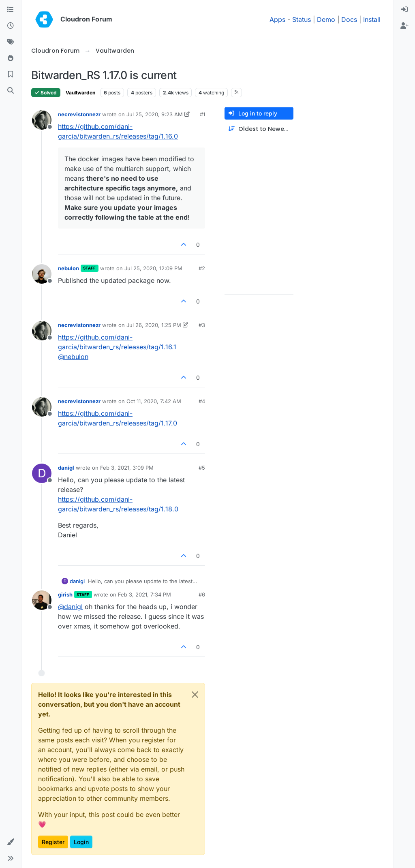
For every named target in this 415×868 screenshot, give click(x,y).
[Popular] (11, 58)
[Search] (11, 91)
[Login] (404, 10)
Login (81, 842)
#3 (202, 325)
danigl (66, 468)
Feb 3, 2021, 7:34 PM (144, 594)
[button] (11, 842)
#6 (202, 594)
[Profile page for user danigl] (42, 473)
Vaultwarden (80, 93)
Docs (349, 19)
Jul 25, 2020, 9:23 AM (155, 114)
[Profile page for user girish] (42, 600)
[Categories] (11, 10)
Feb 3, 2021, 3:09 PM (127, 468)
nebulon (68, 268)
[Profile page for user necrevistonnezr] (42, 120)
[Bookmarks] (11, 75)
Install (372, 19)
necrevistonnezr (79, 114)
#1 (202, 114)
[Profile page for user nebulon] (42, 274)
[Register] (404, 26)
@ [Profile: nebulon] (73, 357)
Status (302, 19)
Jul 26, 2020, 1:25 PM (154, 325)
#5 (202, 468)
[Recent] (11, 26)
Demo (326, 19)
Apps (277, 19)
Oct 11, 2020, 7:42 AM (154, 401)
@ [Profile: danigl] (70, 607)
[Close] (195, 695)
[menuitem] (404, 10)
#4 (202, 401)
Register (53, 842)
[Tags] (11, 42)
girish (65, 594)
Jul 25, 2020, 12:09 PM (153, 268)
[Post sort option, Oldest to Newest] (259, 129)
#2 (202, 268)
